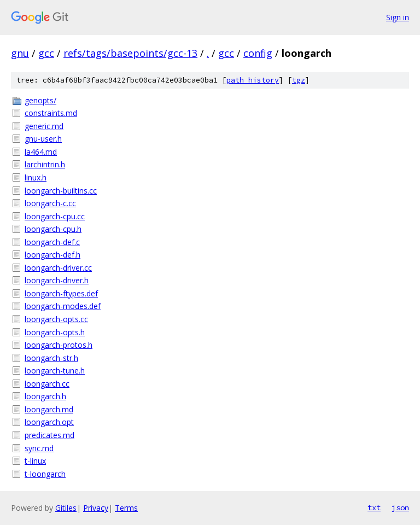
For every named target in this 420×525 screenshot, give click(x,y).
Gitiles (66, 508)
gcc (46, 53)
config (258, 53)
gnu (20, 53)
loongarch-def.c (52, 242)
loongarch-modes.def (63, 306)
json (400, 507)
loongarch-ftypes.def (61, 293)
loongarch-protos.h (59, 345)
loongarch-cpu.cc (55, 216)
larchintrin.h (45, 164)
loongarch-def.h (52, 255)
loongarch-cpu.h (53, 229)
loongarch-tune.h (55, 371)
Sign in (398, 17)
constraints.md (51, 113)
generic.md (44, 126)
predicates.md (49, 435)
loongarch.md (49, 409)
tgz (299, 80)
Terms (126, 508)
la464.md (41, 152)
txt (374, 507)
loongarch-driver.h (57, 280)
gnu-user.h (43, 139)
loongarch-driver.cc (58, 268)
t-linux (35, 461)
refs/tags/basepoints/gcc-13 (130, 53)
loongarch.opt (49, 422)
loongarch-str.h (51, 358)
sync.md (39, 448)
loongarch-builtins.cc (61, 191)
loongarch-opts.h (55, 332)
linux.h (36, 177)
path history (253, 80)
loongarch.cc (47, 384)
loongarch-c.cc (50, 203)
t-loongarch (45, 474)
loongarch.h (45, 396)
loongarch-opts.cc (56, 319)
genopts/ (40, 100)
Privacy (96, 508)
